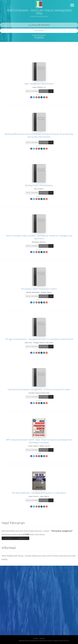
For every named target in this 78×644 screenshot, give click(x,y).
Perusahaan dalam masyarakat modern (39, 289)
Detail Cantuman (32, 91)
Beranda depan (24, 641)
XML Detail (44, 91)
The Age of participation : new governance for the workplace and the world (39, 339)
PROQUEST (50, 641)
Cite (51, 91)
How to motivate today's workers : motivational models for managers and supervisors (39, 237)
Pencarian (39, 31)
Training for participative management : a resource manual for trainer (39, 389)
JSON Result (22, 538)
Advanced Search (39, 35)
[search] (39, 25)
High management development (39, 84)
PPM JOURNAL (43, 641)
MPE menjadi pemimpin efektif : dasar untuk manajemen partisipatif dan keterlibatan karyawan (39, 441)
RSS (68, 641)
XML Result (8, 538)
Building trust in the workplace (39, 185)
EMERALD (56, 641)
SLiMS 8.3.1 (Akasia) (39, 638)
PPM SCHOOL (63, 641)
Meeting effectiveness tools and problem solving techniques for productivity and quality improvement (39, 135)
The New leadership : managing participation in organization (39, 493)
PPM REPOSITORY (34, 641)
